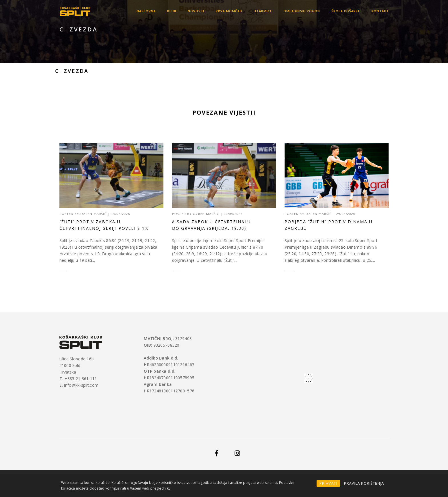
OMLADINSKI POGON (302, 11)
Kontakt (380, 11)
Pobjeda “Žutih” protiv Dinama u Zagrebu (329, 226)
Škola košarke (346, 11)
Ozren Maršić (93, 214)
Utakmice (263, 11)
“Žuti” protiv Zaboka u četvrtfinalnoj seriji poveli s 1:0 (104, 225)
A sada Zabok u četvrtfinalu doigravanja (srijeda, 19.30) (211, 225)
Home (290, 37)
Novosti (196, 11)
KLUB (172, 11)
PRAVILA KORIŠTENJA (364, 483)
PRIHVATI (328, 483)
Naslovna (146, 11)
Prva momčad (229, 11)
